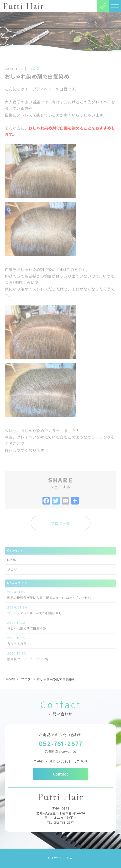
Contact (61, 774)
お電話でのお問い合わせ (61, 735)
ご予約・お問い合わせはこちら (60, 761)
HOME (11, 679)
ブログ (26, 679)
